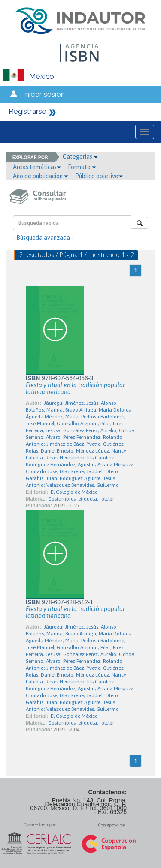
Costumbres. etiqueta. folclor (81, 499)
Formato (82, 167)
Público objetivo (99, 176)
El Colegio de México (74, 492)
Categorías (80, 157)
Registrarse (27, 111)
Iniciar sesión (44, 94)
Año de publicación (41, 176)
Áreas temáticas (37, 167)
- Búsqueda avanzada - (43, 238)
